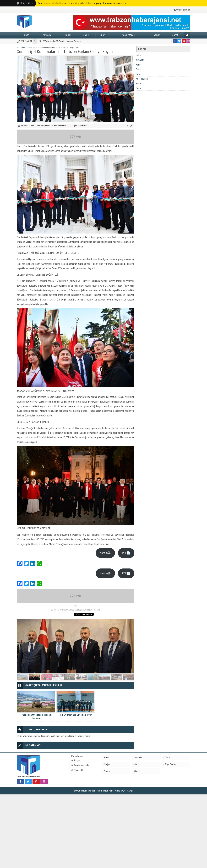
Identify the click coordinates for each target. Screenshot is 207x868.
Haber (26, 35)
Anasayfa (20, 48)
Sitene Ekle (78, 770)
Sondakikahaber (59, 126)
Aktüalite (47, 35)
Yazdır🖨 (105, 553)
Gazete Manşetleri (81, 765)
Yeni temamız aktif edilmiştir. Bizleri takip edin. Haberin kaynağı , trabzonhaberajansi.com (83, 3)
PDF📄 (126, 553)
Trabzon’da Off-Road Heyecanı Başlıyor (36, 716)
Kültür (68, 35)
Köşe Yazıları (128, 35)
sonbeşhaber (44, 126)
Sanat (175, 35)
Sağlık (86, 35)
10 (128, 677)
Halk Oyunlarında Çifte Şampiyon (57, 41)
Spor (102, 35)
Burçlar (76, 760)
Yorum (157, 35)
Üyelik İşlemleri (183, 10)
